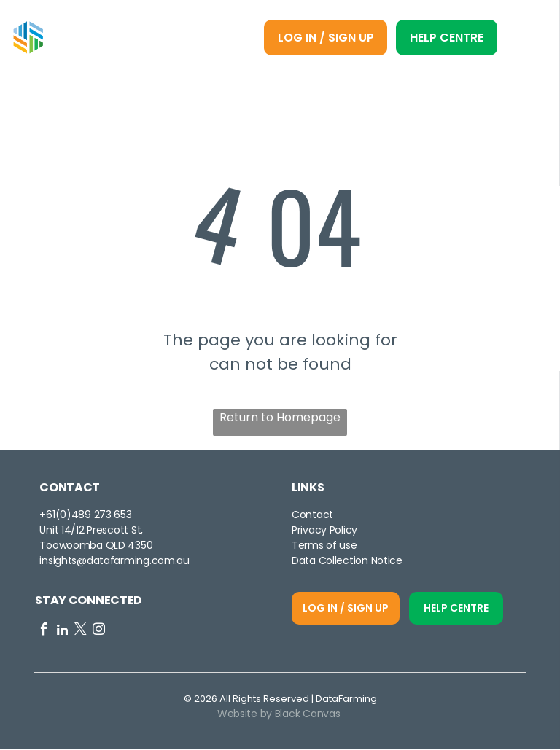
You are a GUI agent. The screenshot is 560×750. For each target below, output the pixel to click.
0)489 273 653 (96, 515)
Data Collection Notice (347, 561)
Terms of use (324, 546)
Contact (312, 515)
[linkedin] (62, 632)
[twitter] (81, 632)
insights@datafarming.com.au (114, 561)
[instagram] (99, 632)
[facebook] (44, 632)
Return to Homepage (280, 418)
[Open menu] (526, 39)
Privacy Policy (324, 531)
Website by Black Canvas (279, 714)
